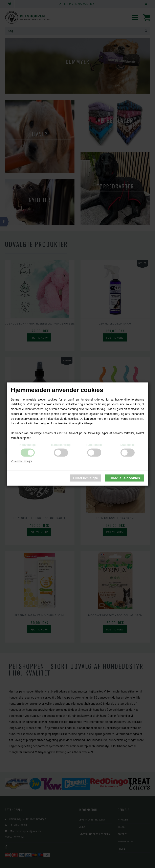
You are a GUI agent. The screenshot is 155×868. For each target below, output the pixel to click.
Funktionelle (94, 445)
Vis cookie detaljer (21, 461)
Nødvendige (27, 445)
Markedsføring (61, 445)
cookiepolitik (136, 419)
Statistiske (127, 445)
